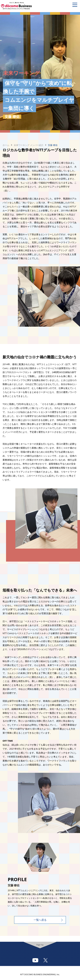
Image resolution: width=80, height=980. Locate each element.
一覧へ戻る (40, 920)
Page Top (40, 945)
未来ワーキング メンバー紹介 (29, 145)
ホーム (6, 145)
